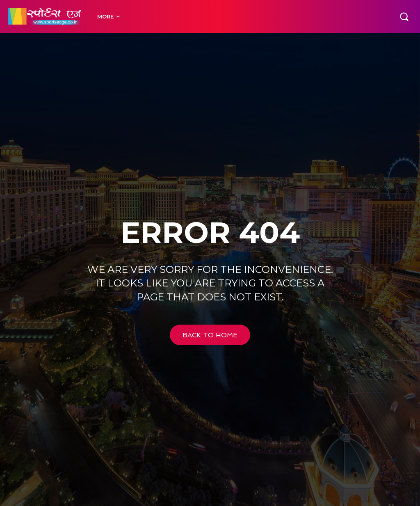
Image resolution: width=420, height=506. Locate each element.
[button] (404, 16)
